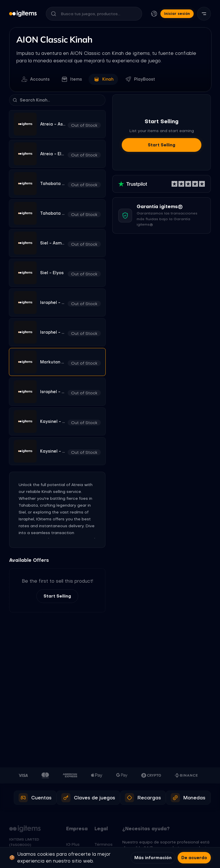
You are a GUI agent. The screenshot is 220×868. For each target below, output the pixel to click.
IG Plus (73, 844)
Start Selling (57, 596)
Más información (153, 858)
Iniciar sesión (177, 14)
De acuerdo (194, 858)
